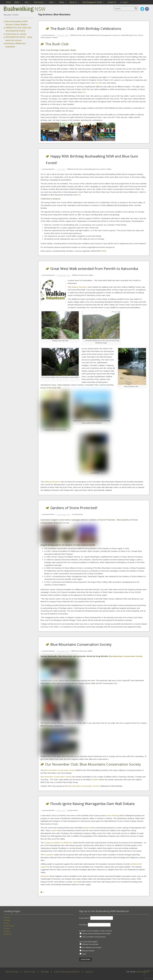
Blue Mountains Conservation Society (81, 644)
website (95, 780)
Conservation (78, 514)
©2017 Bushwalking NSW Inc (67, 972)
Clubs (51, 2)
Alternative (45, 876)
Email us (89, 972)
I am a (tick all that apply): (88, 942)
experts (54, 830)
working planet (143, 972)
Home (9, 2)
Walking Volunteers (79, 287)
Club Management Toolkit (92, 2)
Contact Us (112, 2)
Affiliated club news (78, 35)
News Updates (46, 37)
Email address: (85, 918)
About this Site (12, 972)
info (84, 92)
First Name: (83, 925)
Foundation (49, 855)
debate (86, 828)
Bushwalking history (129, 35)
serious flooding (112, 815)
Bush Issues (39, 2)
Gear (26, 2)
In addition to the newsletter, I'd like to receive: (96, 931)
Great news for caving (16, 34)
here (97, 83)
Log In (125, 2)
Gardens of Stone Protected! (74, 508)
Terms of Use (30, 972)
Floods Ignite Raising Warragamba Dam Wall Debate (92, 804)
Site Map (45, 972)
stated (75, 882)
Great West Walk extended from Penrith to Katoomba (94, 269)
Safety (61, 2)
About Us (73, 2)
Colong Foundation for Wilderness (58, 843)
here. (79, 195)
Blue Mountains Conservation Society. (126, 656)
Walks (17, 2)
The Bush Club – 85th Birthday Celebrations (86, 28)
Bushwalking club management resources (103, 35)
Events (140, 35)
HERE (104, 251)
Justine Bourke (48, 35)
